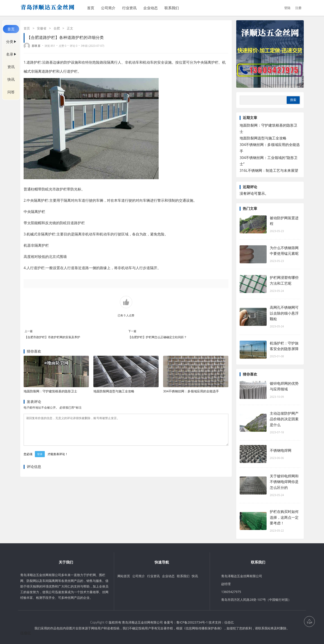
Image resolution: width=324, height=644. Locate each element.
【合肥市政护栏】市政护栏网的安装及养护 (52, 337)
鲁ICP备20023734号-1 (192, 622)
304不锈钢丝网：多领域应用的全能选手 (191, 391)
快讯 (11, 79)
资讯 (11, 67)
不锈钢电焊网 (281, 450)
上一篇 (29, 331)
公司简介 (108, 8)
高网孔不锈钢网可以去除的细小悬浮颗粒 (284, 313)
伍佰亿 (229, 622)
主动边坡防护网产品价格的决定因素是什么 (284, 419)
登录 (40, 460)
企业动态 (151, 8)
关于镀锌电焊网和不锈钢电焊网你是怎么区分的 (284, 482)
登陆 (287, 8)
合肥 (57, 28)
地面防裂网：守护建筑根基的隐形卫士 (50, 391)
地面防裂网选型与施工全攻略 (114, 391)
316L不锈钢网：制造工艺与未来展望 (269, 170)
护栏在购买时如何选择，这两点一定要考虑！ (284, 517)
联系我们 (172, 8)
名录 (10, 54)
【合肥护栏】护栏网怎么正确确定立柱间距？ (157, 337)
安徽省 (42, 28)
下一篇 (132, 331)
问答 (11, 92)
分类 (10, 42)
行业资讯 (129, 8)
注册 (298, 8)
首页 (91, 8)
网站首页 (124, 576)
